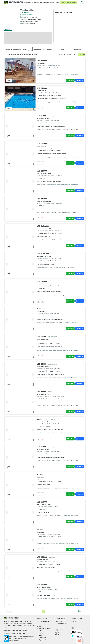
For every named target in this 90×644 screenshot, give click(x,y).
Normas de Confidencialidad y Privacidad (16, 631)
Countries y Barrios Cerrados (42, 2)
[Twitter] (60, 633)
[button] (30, 49)
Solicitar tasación (27, 15)
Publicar (57, 2)
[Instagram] (57, 633)
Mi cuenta (41, 635)
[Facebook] (55, 633)
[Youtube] (58, 633)
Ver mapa (82, 55)
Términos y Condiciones (11, 628)
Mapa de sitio (42, 640)
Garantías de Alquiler (45, 628)
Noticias (52, 2)
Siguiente (82, 611)
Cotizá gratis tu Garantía (69, 2)
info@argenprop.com (61, 623)
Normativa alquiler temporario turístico (15, 633)
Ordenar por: (62, 55)
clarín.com (74, 622)
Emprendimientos (29, 2)
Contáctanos (42, 638)
